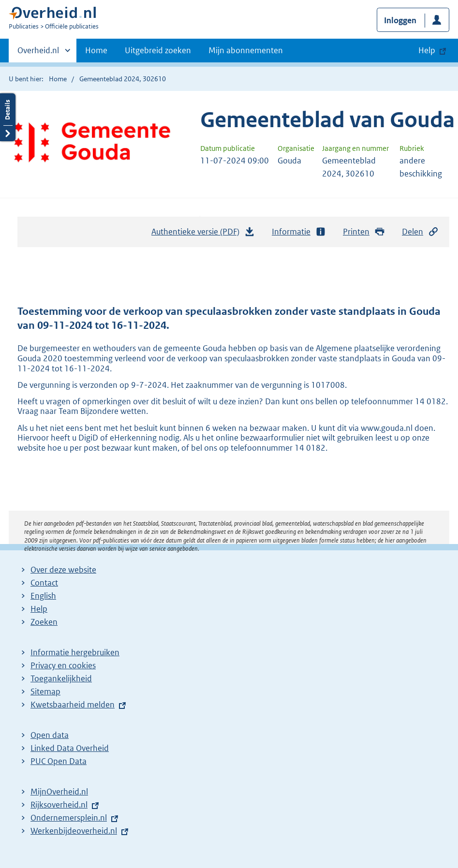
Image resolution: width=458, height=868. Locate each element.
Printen (364, 232)
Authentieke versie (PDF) (203, 234)
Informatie (299, 232)
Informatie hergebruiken (75, 652)
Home (96, 50)
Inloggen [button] (400, 20)
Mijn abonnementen (246, 50)
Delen (420, 232)
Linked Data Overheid (70, 748)
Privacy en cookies (63, 665)
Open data (50, 735)
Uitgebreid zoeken (158, 50)
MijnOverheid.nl (59, 792)
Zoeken (44, 622)
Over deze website (63, 570)
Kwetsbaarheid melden (73, 705)
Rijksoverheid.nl (59, 805)
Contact (44, 583)
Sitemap (45, 691)
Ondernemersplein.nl (69, 818)
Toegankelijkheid (61, 678)
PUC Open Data (59, 761)
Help (39, 609)
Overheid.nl (38, 53)
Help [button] (427, 50)
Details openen (8, 117)
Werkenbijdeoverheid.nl (74, 831)
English (43, 596)
